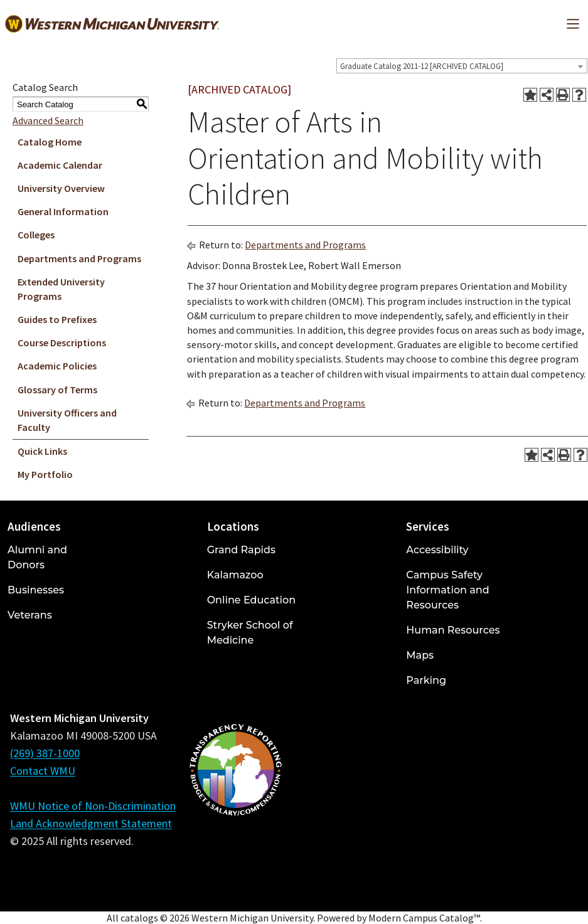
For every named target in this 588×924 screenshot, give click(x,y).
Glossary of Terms (57, 390)
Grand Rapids (241, 550)
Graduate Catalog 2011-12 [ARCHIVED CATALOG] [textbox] (422, 66)
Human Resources (453, 630)
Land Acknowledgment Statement (91, 823)
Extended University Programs (61, 289)
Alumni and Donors (37, 557)
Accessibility (437, 550)
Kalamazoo (235, 575)
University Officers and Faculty (67, 420)
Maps (420, 655)
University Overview (61, 188)
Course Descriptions (62, 343)
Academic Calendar (60, 165)
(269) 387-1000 (45, 753)
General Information (63, 211)
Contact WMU (43, 771)
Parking (426, 680)
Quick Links (42, 451)
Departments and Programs (79, 258)
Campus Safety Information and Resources (447, 590)
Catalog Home (50, 142)
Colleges (36, 235)
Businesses (36, 590)
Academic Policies (57, 366)
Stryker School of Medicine (250, 633)
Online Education (251, 600)
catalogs (139, 918)
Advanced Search (48, 120)
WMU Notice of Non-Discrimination (93, 806)
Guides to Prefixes (57, 319)
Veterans (30, 615)
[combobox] (462, 66)
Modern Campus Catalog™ (424, 918)
